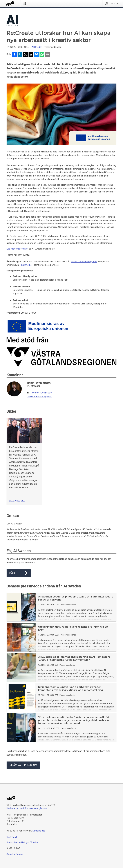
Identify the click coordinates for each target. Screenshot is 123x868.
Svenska (11, 854)
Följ (19, 573)
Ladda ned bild (17, 501)
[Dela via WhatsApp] (42, 55)
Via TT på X (12, 837)
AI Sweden (37, 47)
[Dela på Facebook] (14, 55)
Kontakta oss (39, 831)
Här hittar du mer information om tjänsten (27, 808)
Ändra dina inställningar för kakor (23, 842)
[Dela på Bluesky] (36, 55)
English (19, 854)
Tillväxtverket (26, 265)
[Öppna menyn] (26, 3)
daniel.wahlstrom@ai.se (39, 397)
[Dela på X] (25, 55)
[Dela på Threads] (31, 55)
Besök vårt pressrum (23, 765)
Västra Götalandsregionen (84, 262)
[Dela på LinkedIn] (20, 55)
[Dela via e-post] (47, 55)
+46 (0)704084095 (42, 393)
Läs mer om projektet (17, 249)
